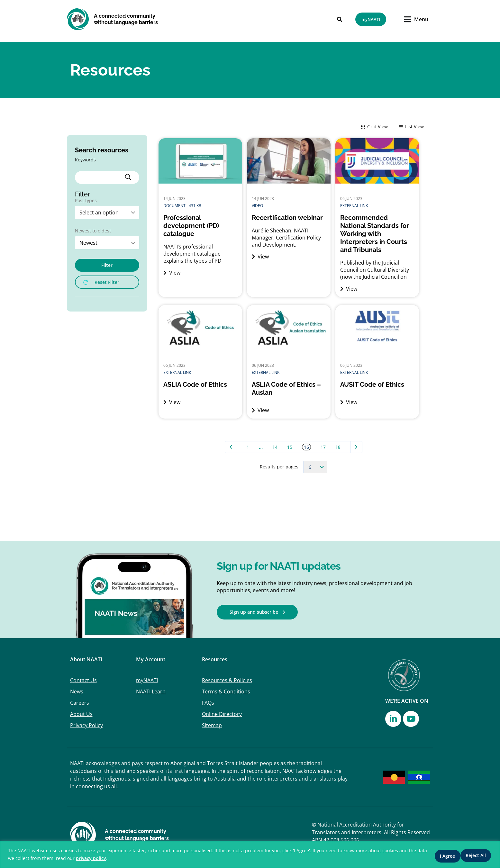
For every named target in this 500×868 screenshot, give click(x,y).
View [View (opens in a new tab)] (349, 289)
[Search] (335, 19)
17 (323, 447)
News (77, 692)
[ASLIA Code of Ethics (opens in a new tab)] (200, 385)
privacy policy (110, 859)
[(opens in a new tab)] (377, 182)
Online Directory (222, 714)
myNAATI (147, 680)
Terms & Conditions (226, 692)
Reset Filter (101, 282)
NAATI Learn (151, 692)
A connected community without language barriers (126, 19)
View (172, 273)
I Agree (476, 855)
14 (275, 447)
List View (411, 127)
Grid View (374, 127)
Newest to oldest (93, 231)
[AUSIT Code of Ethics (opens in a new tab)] (377, 385)
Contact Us (83, 680)
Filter (107, 265)
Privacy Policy (86, 725)
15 (290, 447)
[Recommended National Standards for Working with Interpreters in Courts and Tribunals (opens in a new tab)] (377, 234)
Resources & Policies (227, 680)
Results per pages (279, 467)
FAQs (208, 703)
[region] (250, 855)
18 (338, 447)
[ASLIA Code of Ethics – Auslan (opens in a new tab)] (289, 389)
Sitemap (212, 725)
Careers (80, 703)
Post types (86, 201)
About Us (81, 714)
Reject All (438, 855)
